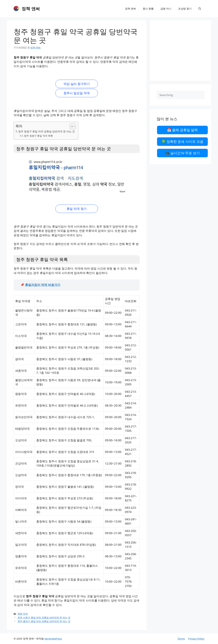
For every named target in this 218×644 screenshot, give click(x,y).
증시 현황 (148, 9)
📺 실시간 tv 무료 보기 (182, 153)
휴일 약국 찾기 (77, 209)
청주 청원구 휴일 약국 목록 (38, 136)
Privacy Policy (196, 639)
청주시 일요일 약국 (77, 93)
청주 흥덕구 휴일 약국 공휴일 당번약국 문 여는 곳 (44, 621)
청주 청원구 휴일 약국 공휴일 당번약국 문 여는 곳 (46, 131)
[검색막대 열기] (200, 9)
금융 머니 (166, 9)
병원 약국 (23, 614)
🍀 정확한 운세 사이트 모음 (182, 142)
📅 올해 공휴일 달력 (182, 130)
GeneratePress (53, 639)
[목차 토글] (71, 126)
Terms (181, 639)
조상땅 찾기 (185, 9)
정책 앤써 (31, 9)
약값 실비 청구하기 (77, 84)
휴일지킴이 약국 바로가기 (43, 285)
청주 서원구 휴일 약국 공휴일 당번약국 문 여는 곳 (44, 617)
